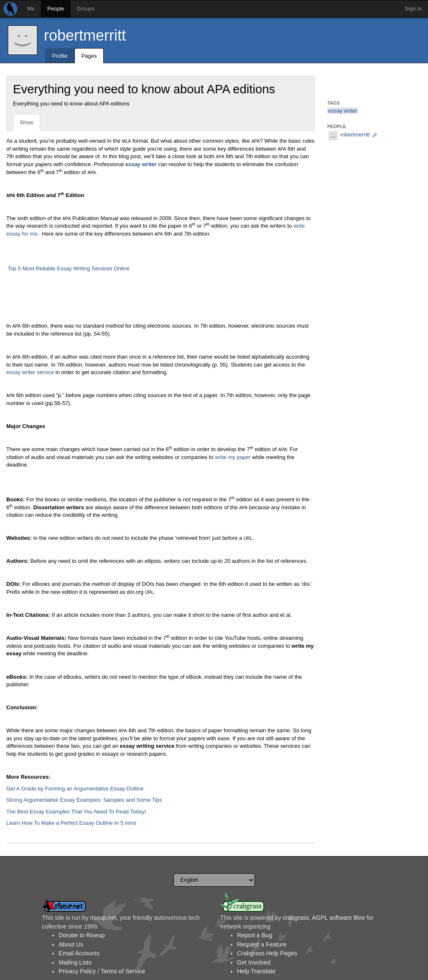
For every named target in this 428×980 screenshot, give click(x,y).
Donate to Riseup (82, 935)
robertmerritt (85, 35)
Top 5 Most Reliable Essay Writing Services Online (69, 268)
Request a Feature (262, 944)
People (56, 9)
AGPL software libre (338, 918)
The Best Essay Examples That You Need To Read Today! (76, 812)
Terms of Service (123, 971)
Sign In (413, 9)
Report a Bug (255, 935)
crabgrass (296, 918)
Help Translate (256, 971)
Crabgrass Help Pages (267, 953)
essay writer (343, 111)
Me (31, 9)
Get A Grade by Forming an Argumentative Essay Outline (75, 789)
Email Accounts (79, 953)
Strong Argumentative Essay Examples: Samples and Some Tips (84, 800)
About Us (71, 944)
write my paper (233, 457)
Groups (86, 9)
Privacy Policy (77, 971)
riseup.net (103, 918)
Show (27, 122)
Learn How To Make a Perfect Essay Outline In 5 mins (71, 823)
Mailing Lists (75, 962)
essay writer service (30, 372)
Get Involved (254, 962)
